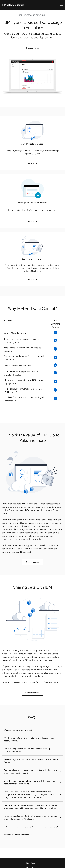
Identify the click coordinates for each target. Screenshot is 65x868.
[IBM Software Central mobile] (61, 5)
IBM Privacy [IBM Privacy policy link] (31, 863)
